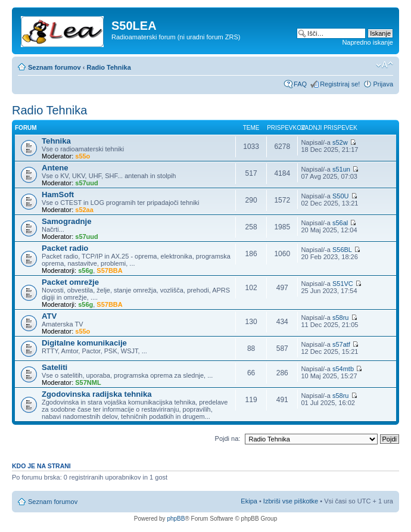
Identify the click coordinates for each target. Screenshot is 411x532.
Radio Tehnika (108, 67)
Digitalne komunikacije (84, 343)
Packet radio (65, 248)
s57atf (341, 344)
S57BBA (109, 270)
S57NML (88, 382)
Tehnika (56, 141)
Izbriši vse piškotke (292, 501)
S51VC (343, 284)
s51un (341, 169)
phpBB (176, 519)
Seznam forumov (55, 67)
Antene (55, 168)
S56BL (342, 250)
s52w (340, 142)
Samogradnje (67, 221)
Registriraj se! (340, 84)
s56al (340, 223)
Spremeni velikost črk (384, 65)
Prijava (383, 84)
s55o (82, 156)
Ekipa (249, 501)
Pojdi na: (228, 438)
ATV (49, 316)
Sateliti (55, 367)
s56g (85, 270)
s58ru (341, 318)
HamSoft (58, 195)
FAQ (300, 84)
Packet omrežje (70, 282)
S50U (341, 196)
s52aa (84, 210)
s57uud (87, 183)
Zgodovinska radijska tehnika (97, 394)
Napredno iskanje (368, 42)
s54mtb (343, 369)
